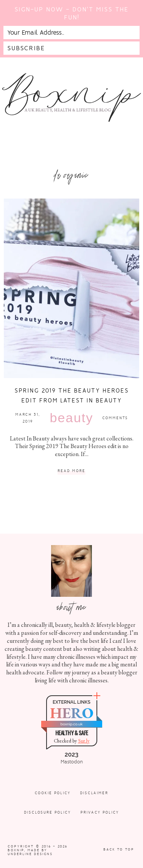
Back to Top (119, 849)
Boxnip (16, 850)
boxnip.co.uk (71, 724)
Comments (115, 418)
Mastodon (72, 762)
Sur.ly (84, 741)
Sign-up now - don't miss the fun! (71, 13)
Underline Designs (30, 854)
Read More (71, 471)
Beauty (71, 418)
